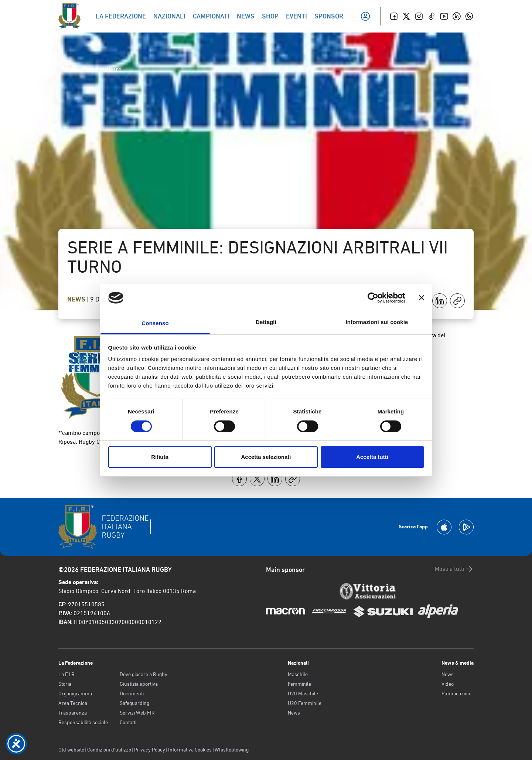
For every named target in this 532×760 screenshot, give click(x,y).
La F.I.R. (67, 674)
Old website (71, 750)
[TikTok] (432, 16)
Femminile (299, 684)
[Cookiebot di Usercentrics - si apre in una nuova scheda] (373, 298)
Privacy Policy (150, 750)
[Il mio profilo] (365, 16)
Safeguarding (134, 703)
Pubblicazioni (456, 693)
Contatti (128, 722)
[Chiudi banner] (422, 298)
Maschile (298, 674)
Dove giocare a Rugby (144, 674)
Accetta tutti (372, 457)
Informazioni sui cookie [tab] (377, 322)
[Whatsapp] (469, 16)
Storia (65, 684)
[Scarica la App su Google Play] (466, 527)
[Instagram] (419, 16)
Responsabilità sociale (83, 722)
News (77, 299)
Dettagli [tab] (266, 322)
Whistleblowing (232, 750)
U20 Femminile (305, 703)
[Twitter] (406, 16)
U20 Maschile (303, 693)
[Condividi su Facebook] (239, 479)
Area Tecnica (73, 703)
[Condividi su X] (257, 479)
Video (448, 684)
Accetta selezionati (266, 457)
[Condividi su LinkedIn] (440, 301)
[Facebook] (394, 16)
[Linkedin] (457, 16)
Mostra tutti (454, 569)
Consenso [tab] (155, 323)
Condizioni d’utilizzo (109, 750)
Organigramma (75, 693)
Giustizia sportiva (139, 684)
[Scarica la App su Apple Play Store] (444, 527)
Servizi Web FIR (137, 713)
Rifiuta (160, 457)
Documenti (132, 693)
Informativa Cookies (190, 750)
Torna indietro (96, 69)
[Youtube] (444, 16)
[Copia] (457, 301)
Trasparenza (73, 713)
